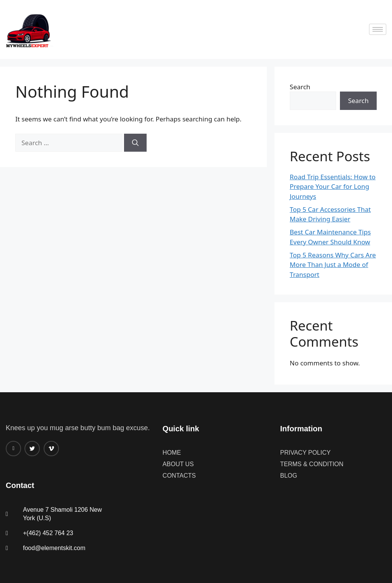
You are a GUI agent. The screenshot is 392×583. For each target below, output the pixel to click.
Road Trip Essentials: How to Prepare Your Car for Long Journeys (333, 187)
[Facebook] (13, 449)
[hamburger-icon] (378, 29)
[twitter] (32, 449)
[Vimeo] (51, 449)
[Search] (135, 143)
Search (300, 87)
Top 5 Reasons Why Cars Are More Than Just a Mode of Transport (333, 265)
